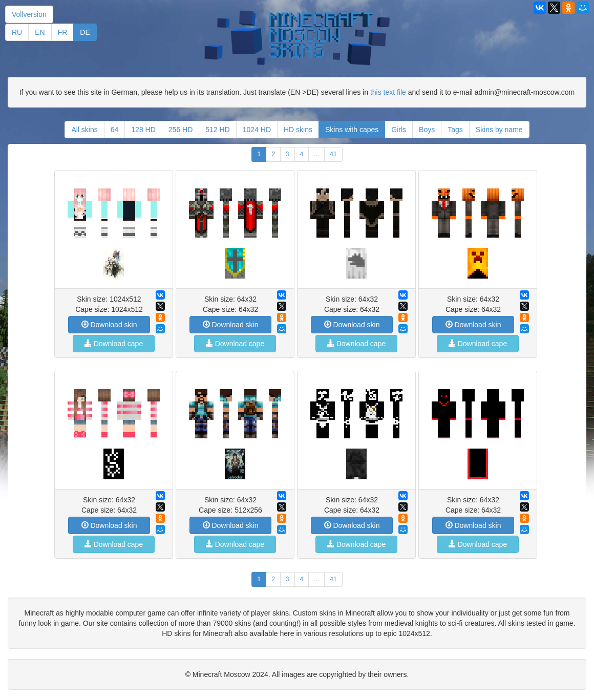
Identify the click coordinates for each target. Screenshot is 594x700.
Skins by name (499, 130)
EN (40, 32)
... (316, 154)
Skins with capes (352, 130)
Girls (399, 130)
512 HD (217, 130)
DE (85, 32)
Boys (427, 130)
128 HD (143, 130)
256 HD (181, 130)
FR (63, 32)
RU (17, 32)
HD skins (298, 130)
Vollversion (29, 14)
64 (115, 130)
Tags (455, 130)
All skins (84, 130)
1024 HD (257, 130)
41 (333, 154)
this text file (388, 92)
